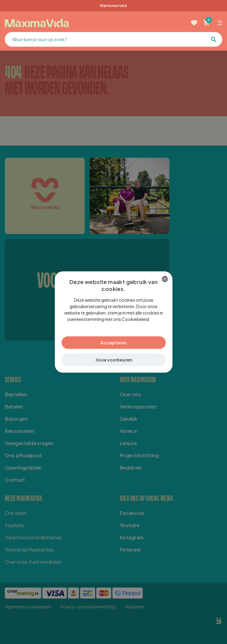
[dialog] (114, 322)
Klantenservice (113, 6)
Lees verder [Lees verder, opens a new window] (153, 322)
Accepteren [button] (113, 339)
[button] (114, 356)
